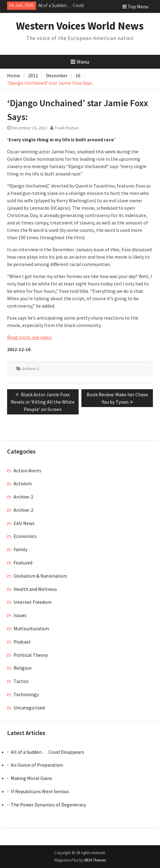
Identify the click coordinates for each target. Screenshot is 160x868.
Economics (25, 536)
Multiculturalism (31, 628)
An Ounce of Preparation (37, 765)
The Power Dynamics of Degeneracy (48, 805)
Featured (23, 563)
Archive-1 (23, 497)
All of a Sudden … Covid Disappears (47, 752)
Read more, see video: (30, 337)
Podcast (22, 642)
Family (21, 549)
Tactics (21, 681)
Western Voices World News (80, 26)
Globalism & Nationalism (40, 576)
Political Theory (31, 655)
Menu (80, 62)
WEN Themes (95, 860)
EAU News (24, 523)
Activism (23, 483)
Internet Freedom (33, 602)
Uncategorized (29, 708)
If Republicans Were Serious (40, 791)
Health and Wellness (35, 589)
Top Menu (135, 6)
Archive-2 (31, 369)
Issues (20, 615)
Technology (26, 694)
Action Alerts (27, 470)
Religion (23, 668)
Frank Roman (67, 128)
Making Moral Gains (31, 778)
